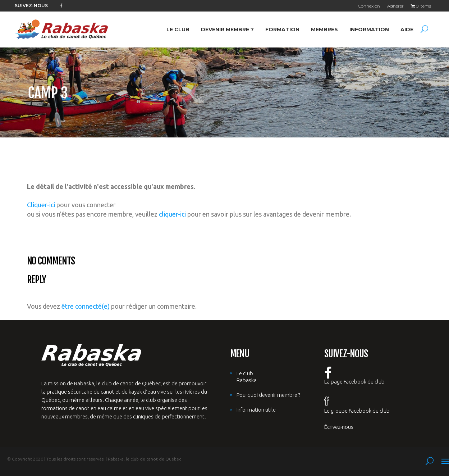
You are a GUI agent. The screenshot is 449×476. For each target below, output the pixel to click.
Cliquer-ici (41, 205)
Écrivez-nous (339, 427)
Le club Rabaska (247, 377)
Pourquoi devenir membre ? (268, 395)
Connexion (369, 6)
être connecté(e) (86, 306)
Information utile (256, 410)
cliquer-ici (172, 214)
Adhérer (395, 6)
